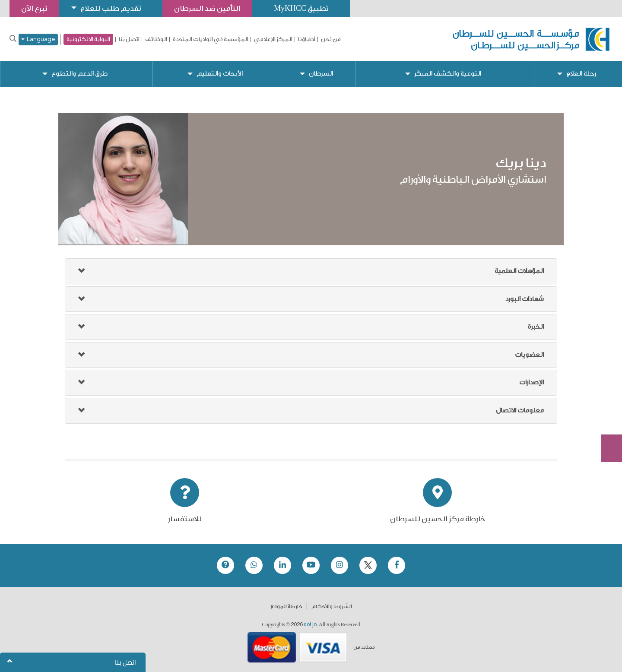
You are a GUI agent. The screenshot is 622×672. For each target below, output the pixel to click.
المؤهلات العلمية (519, 271)
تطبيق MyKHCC (301, 8)
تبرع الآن (607, 385)
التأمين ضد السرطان (207, 8)
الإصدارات (532, 382)
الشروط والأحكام (332, 606)
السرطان (321, 74)
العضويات (529, 355)
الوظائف (156, 39)
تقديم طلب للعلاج (111, 8)
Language (38, 40)
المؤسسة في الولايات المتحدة (211, 39)
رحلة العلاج (581, 74)
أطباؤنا (307, 39)
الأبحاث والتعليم (220, 74)
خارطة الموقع (286, 606)
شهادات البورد (525, 299)
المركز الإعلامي (273, 39)
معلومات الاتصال (520, 410)
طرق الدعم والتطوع (79, 74)
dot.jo (310, 624)
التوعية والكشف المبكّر (448, 74)
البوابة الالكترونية (88, 39)
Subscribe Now (607, 417)
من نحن (331, 39)
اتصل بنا (129, 39)
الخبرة (536, 327)
